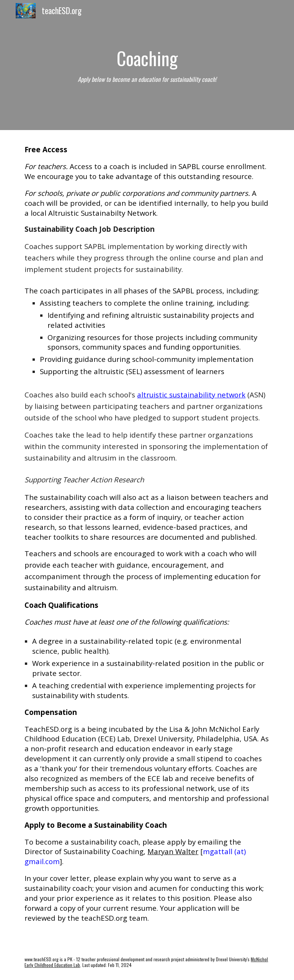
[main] (147, 65)
